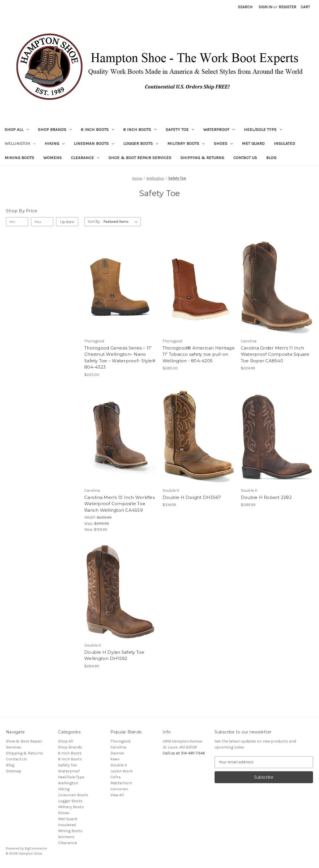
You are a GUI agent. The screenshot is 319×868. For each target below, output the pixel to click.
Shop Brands (55, 129)
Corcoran (119, 789)
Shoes (223, 143)
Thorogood (120, 741)
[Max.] (42, 222)
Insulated (284, 143)
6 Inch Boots (97, 129)
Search (245, 7)
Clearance (85, 158)
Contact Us (245, 158)
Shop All (17, 129)
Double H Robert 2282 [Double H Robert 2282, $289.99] (266, 497)
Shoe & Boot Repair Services (140, 158)
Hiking (55, 143)
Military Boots (186, 143)
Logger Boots (141, 143)
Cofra (116, 777)
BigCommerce (36, 848)
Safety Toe (180, 129)
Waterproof (219, 129)
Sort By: (94, 222)
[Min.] (17, 222)
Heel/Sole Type (263, 129)
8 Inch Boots (140, 129)
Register (287, 7)
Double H (119, 765)
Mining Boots (19, 158)
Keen (115, 759)
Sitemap (14, 771)
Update (67, 222)
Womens (53, 158)
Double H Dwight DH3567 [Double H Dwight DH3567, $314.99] (192, 497)
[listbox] (122, 222)
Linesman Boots (94, 143)
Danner (117, 753)
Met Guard (253, 143)
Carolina (118, 747)
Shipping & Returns (202, 158)
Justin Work (122, 771)
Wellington (20, 143)
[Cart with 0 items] (305, 7)
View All (117, 795)
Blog (271, 158)
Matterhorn (121, 783)
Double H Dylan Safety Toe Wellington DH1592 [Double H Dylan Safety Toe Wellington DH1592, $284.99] (114, 655)
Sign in (266, 7)
